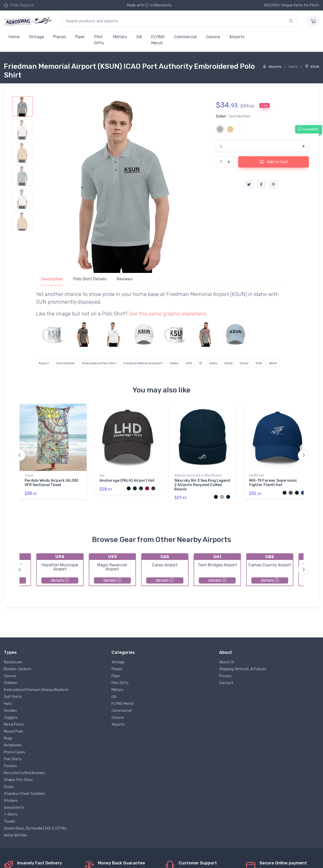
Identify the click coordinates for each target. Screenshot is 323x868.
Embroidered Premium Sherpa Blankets (36, 690)
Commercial (185, 37)
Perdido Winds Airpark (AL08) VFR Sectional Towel (52, 483)
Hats (8, 704)
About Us (227, 662)
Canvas (10, 676)
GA (139, 37)
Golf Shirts (13, 697)
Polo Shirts (13, 759)
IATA (189, 363)
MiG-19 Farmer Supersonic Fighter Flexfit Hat (273, 483)
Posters (10, 766)
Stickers (11, 801)
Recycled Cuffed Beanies (24, 773)
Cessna (213, 37)
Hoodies (10, 711)
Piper (80, 37)
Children (11, 683)
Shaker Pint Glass (18, 780)
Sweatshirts (14, 808)
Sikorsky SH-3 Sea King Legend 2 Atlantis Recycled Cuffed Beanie (202, 485)
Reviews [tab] (125, 279)
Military (120, 37)
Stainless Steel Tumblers (24, 794)
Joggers (11, 718)
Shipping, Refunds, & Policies (243, 669)
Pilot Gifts (99, 40)
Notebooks (13, 745)
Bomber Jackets (18, 669)
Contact (226, 683)
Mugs (8, 738)
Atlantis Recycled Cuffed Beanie (198, 475)
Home (14, 37)
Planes (59, 37)
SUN (259, 363)
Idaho (213, 363)
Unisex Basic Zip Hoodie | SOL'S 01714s (35, 828)
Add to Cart (274, 162)
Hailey (174, 363)
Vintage (36, 37)
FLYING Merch (158, 40)
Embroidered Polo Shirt (99, 363)
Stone (244, 363)
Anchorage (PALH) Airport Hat (127, 481)
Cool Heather (65, 363)
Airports (237, 37)
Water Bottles (16, 835)
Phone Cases (14, 752)
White (273, 363)
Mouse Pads (14, 731)
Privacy (225, 676)
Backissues (13, 662)
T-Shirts (11, 815)
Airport (44, 363)
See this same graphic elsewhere (167, 314)
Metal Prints (14, 724)
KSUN (312, 67)
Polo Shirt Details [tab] (90, 279)
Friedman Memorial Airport (143, 363)
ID (201, 363)
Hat (102, 475)
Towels (10, 821)
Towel (29, 475)
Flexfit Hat (257, 475)
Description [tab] (52, 279)
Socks (9, 787)
